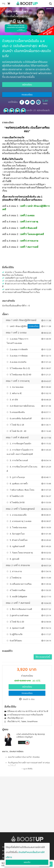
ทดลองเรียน (27, 95)
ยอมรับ (27, 862)
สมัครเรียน (27, 85)
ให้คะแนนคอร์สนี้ (43, 657)
